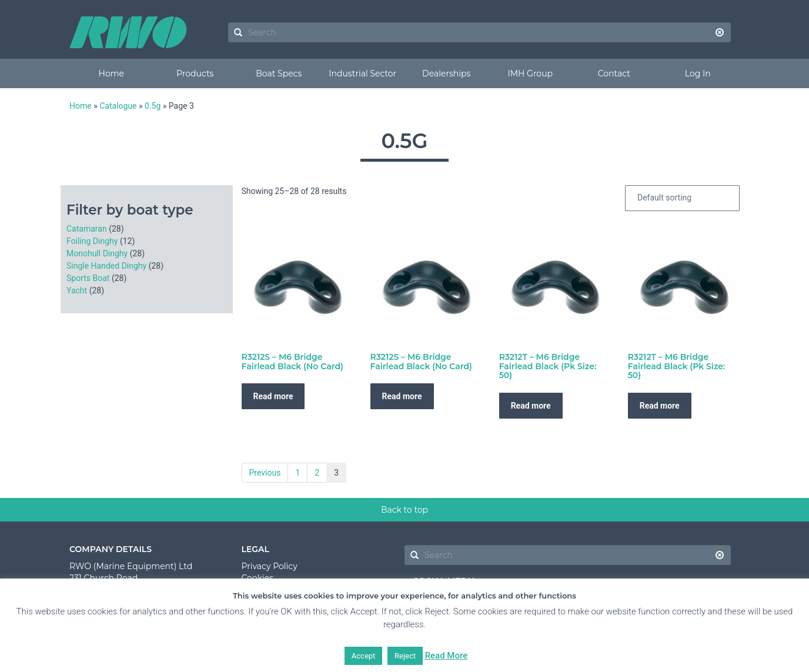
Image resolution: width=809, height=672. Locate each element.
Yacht (77, 290)
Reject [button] (405, 656)
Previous (265, 473)
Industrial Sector (362, 73)
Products (195, 73)
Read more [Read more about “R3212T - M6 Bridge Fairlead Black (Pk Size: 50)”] (531, 406)
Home (111, 73)
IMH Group (530, 73)
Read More (447, 656)
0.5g (153, 106)
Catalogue (118, 106)
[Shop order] (682, 198)
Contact (614, 73)
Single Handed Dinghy (106, 266)
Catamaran (87, 229)
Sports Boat (88, 278)
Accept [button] (364, 656)
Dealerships (446, 73)
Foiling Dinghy (92, 241)
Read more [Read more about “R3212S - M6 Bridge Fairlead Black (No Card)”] (273, 396)
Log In (698, 73)
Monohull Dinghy (97, 253)
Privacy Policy (270, 566)
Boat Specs (279, 73)
